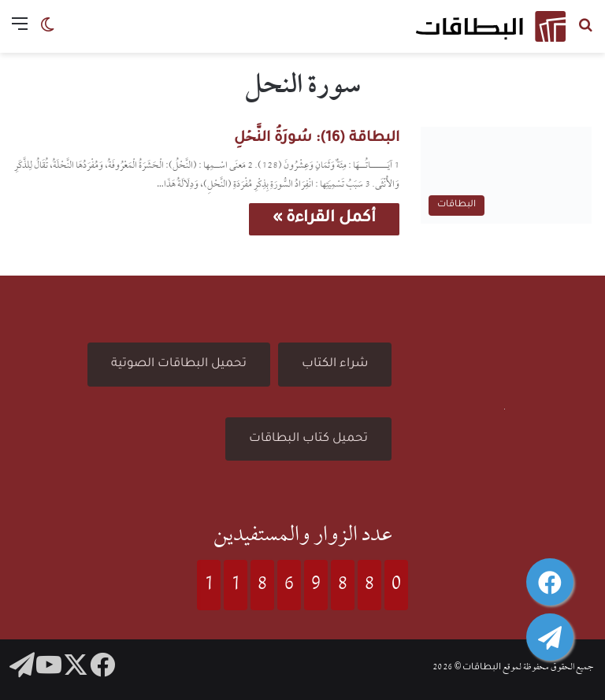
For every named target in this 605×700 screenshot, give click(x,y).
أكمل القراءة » (324, 219)
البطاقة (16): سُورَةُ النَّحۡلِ (317, 139)
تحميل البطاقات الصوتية (179, 364)
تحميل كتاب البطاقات (308, 439)
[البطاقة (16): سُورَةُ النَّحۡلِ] (506, 175)
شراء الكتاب (335, 364)
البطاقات (482, 668)
